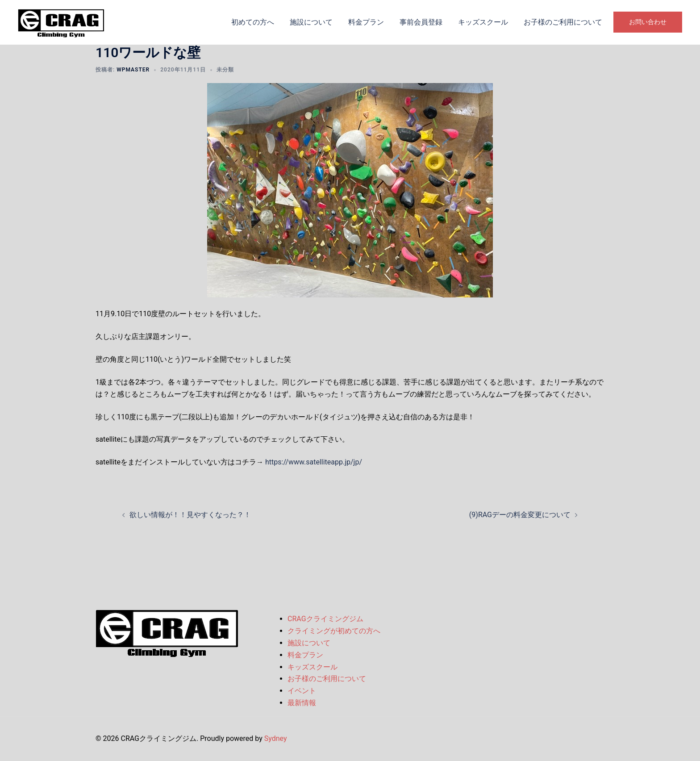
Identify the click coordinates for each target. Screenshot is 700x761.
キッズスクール (483, 22)
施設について (311, 22)
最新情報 (302, 703)
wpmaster (133, 70)
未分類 (225, 70)
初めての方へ (253, 22)
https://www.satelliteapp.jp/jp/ (314, 462)
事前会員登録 (421, 22)
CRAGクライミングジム (325, 619)
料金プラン (366, 22)
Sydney (276, 738)
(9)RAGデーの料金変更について (520, 515)
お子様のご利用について (563, 22)
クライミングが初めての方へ (334, 631)
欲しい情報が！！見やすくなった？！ (190, 515)
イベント (302, 691)
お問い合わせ (648, 22)
